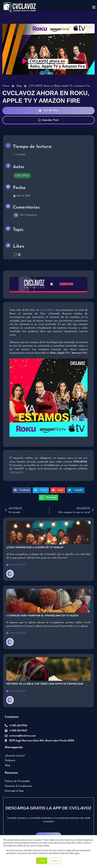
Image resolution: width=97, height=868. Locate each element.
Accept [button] (42, 861)
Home (6, 86)
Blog (19, 86)
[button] (22, 490)
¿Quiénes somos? (15, 756)
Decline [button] (55, 861)
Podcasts (10, 761)
